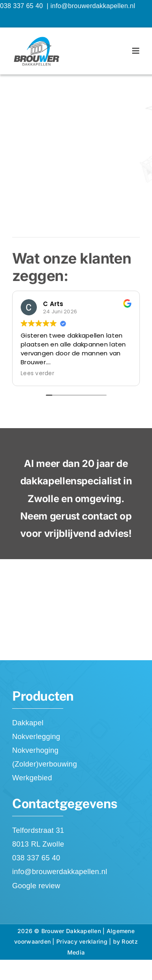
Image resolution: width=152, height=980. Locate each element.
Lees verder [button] (37, 374)
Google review (36, 886)
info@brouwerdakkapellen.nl (93, 6)
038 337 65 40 (22, 6)
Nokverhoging (35, 750)
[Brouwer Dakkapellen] (36, 39)
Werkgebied (32, 778)
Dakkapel (28, 723)
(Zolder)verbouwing (45, 764)
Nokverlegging (36, 737)
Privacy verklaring (82, 941)
